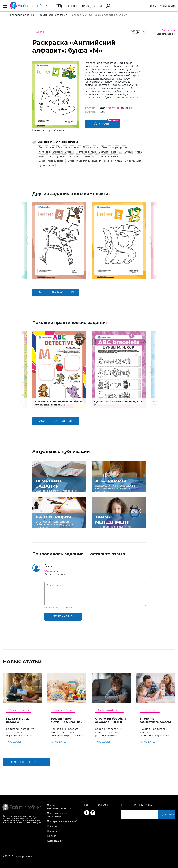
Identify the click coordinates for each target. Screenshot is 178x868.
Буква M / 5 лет (133, 161)
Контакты (52, 836)
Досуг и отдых (150, 710)
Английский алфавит (50, 152)
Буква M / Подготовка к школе (102, 156)
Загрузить (102, 124)
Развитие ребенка (63, 710)
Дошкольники (46, 147)
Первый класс (91, 147)
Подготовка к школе (69, 147)
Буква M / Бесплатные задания (84, 161)
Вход (153, 6)
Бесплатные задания (110, 152)
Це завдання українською (49, 130)
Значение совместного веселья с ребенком (156, 722)
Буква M (40, 32)
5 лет (41, 156)
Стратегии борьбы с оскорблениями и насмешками (111, 722)
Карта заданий (55, 841)
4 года (138, 152)
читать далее (14, 742)
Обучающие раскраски (114, 147)
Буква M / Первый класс (52, 161)
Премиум (52, 831)
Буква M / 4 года (113, 161)
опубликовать (63, 617)
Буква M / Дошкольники (69, 156)
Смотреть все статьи (26, 762)
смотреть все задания (56, 421)
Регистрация (167, 6)
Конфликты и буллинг (109, 710)
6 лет (50, 156)
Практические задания (80, 6)
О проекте (53, 826)
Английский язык (86, 152)
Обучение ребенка (19, 710)
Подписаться (167, 815)
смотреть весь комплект (56, 292)
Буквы (128, 152)
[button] (27, 240)
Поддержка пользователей (62, 821)
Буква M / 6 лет (47, 165)
